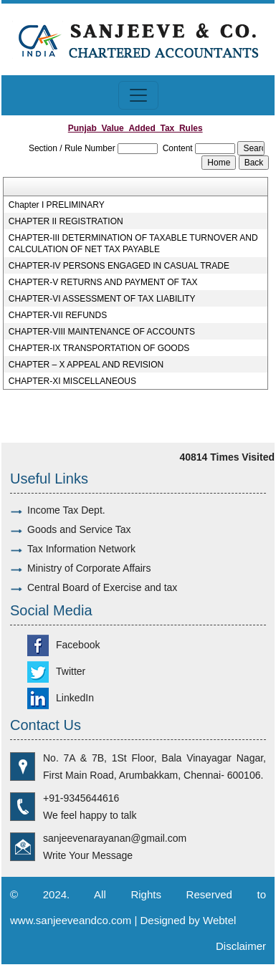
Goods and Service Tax (79, 529)
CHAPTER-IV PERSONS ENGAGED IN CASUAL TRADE (119, 266)
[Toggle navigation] (138, 95)
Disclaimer (241, 946)
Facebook (63, 645)
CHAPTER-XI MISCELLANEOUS (72, 381)
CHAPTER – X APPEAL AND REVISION (86, 365)
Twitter (56, 671)
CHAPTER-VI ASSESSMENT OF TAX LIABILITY (102, 299)
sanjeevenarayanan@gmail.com (115, 838)
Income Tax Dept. (66, 510)
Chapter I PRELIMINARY (57, 205)
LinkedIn (61, 698)
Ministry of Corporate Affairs (89, 568)
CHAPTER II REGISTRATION (66, 221)
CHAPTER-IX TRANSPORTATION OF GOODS (99, 348)
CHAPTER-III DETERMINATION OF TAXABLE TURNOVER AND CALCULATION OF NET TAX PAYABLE (133, 244)
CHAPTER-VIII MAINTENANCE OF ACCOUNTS (102, 332)
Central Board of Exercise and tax (102, 587)
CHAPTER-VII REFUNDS (58, 315)
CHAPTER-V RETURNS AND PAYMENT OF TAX (103, 282)
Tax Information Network (81, 549)
